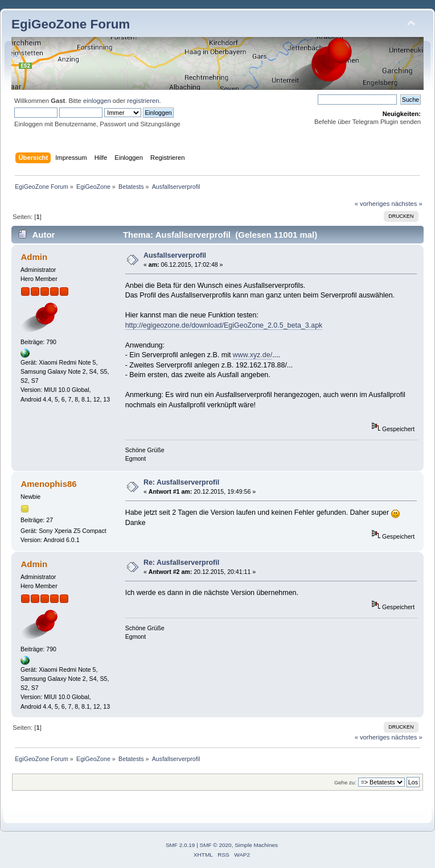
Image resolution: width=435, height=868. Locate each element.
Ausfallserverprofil (175, 255)
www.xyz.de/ (253, 355)
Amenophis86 (48, 484)
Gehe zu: (345, 782)
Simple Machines (256, 845)
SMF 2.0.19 (180, 845)
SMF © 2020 (216, 845)
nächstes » (407, 204)
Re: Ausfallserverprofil (181, 482)
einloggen (97, 101)
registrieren (143, 101)
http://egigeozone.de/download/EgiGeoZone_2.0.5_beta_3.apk (224, 325)
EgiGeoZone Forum (71, 24)
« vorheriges (372, 204)
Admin (34, 257)
